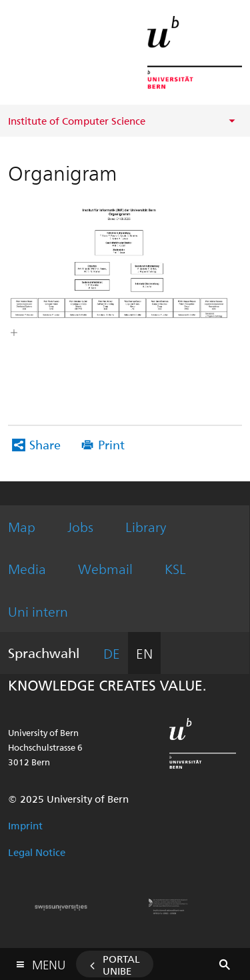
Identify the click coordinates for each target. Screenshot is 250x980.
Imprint (25, 825)
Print (111, 444)
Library (146, 526)
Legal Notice (37, 852)
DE (112, 653)
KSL (175, 568)
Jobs (80, 526)
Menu (49, 962)
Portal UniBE (121, 965)
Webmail (105, 568)
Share (45, 444)
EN (144, 653)
